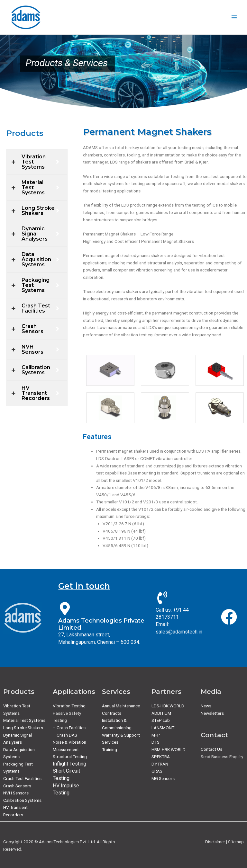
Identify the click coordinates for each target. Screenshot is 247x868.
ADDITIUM (161, 713)
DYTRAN (160, 764)
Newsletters (212, 713)
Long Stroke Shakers (23, 728)
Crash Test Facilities (22, 778)
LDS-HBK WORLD (168, 706)
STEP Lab (161, 720)
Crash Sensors (17, 786)
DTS (156, 742)
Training (110, 749)
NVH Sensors (16, 793)
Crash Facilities (71, 728)
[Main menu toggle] (234, 17)
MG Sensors (163, 778)
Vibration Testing (69, 706)
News (206, 706)
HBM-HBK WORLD (169, 749)
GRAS (157, 771)
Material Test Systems (24, 720)
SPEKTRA (161, 757)
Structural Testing (70, 757)
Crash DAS (67, 735)
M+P (156, 735)
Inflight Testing (69, 764)
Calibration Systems (22, 800)
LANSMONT (163, 728)
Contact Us (211, 749)
